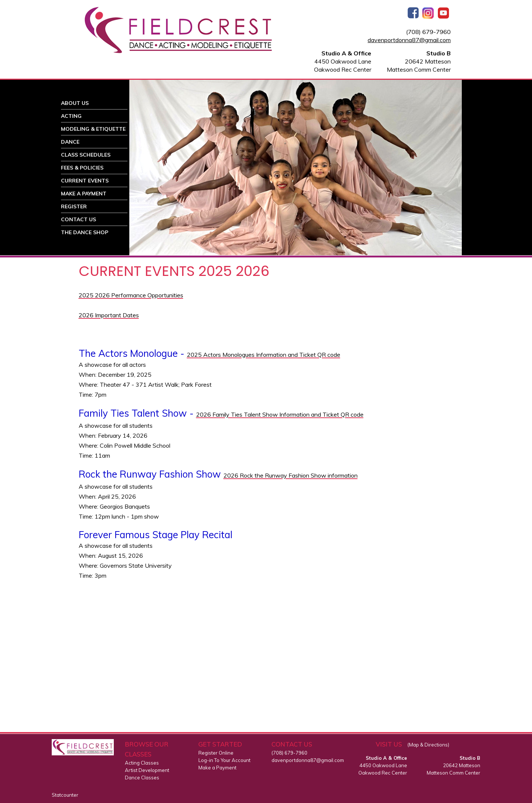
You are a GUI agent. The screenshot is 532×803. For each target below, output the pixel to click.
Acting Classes (142, 763)
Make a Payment (217, 768)
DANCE (70, 142)
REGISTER (74, 206)
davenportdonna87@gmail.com (409, 40)
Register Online (216, 753)
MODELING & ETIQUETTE (93, 129)
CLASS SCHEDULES (86, 155)
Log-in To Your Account (224, 760)
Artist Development (147, 770)
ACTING (71, 116)
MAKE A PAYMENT (84, 194)
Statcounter (65, 795)
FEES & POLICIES (82, 168)
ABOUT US (75, 103)
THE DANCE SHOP (85, 232)
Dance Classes (142, 778)
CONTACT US (79, 219)
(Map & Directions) (428, 745)
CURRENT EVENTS (85, 181)
